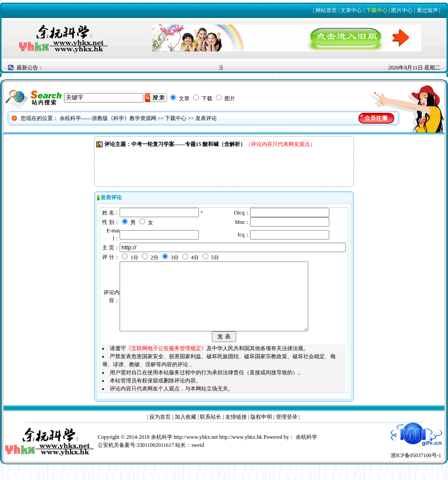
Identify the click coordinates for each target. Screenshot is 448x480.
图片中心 (402, 10)
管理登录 (287, 430)
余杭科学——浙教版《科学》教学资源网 (108, 118)
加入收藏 (185, 430)
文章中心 (351, 10)
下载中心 (377, 10)
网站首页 (326, 10)
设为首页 (160, 430)
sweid (198, 459)
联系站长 (211, 430)
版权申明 (261, 430)
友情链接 (236, 430)
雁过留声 (427, 10)
